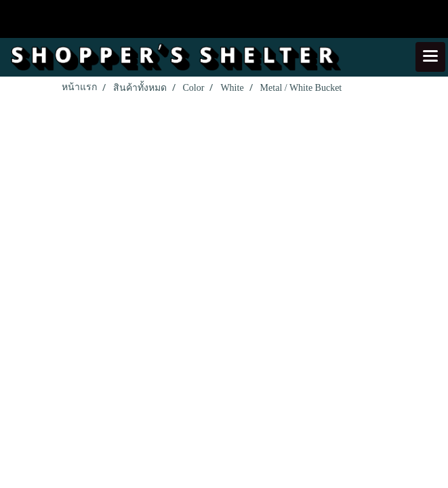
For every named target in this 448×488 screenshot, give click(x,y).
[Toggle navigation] (430, 57)
